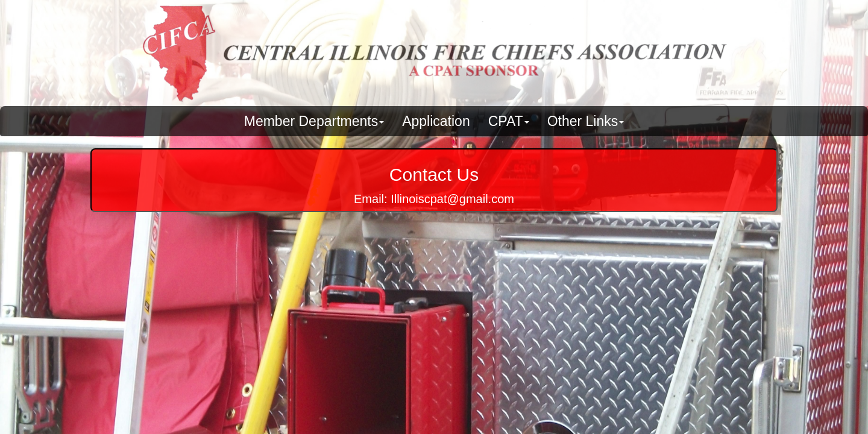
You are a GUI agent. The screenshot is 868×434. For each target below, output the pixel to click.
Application (436, 121)
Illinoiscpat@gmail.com (452, 199)
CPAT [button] (509, 121)
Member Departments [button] (314, 121)
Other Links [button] (586, 121)
